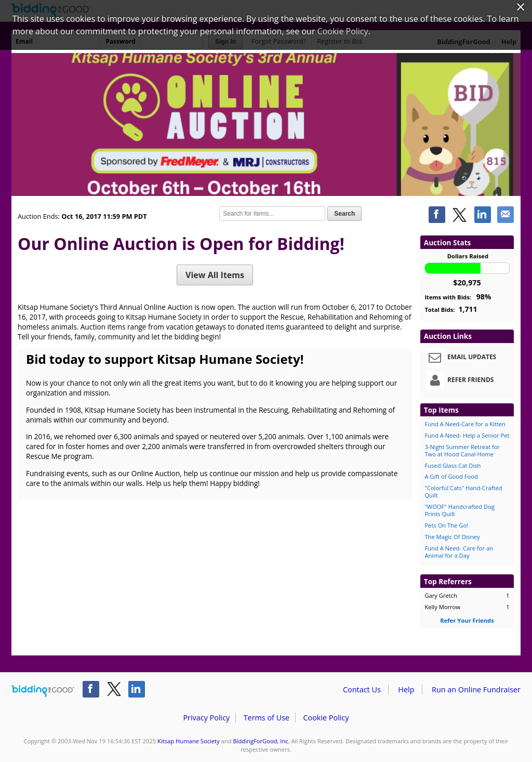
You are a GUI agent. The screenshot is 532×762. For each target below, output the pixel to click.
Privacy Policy (206, 718)
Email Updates (461, 358)
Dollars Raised (468, 256)
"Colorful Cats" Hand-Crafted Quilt (463, 491)
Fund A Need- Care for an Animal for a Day (459, 552)
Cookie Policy (326, 718)
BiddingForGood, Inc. (261, 741)
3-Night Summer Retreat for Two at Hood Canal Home (462, 450)
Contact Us (362, 689)
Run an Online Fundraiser (476, 689)
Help (406, 689)
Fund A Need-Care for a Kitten (465, 424)
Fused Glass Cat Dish (453, 465)
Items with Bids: (458, 297)
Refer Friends (460, 380)
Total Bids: (451, 309)
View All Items (215, 275)
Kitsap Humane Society (189, 741)
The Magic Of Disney (452, 537)
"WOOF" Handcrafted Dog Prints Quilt (459, 510)
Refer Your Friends (467, 620)
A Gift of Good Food (451, 476)
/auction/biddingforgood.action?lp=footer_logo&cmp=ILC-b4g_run (43, 691)
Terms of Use (267, 718)
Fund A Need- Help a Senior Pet (467, 435)
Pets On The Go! (446, 525)
